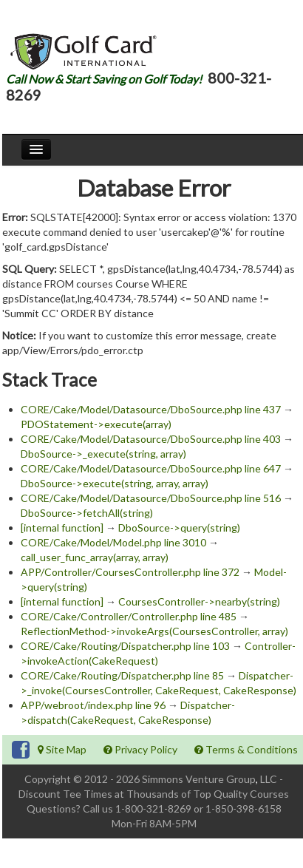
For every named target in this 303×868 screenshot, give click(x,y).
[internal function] (62, 528)
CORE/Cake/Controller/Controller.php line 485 (129, 616)
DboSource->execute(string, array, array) (115, 483)
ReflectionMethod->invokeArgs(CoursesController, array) (154, 631)
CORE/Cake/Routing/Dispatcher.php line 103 (125, 646)
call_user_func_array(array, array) (95, 557)
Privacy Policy (140, 749)
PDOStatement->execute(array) (96, 424)
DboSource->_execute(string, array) (103, 454)
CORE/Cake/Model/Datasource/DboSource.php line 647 (151, 468)
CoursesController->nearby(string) (199, 601)
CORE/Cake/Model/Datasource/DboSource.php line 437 (151, 409)
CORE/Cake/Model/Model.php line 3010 (113, 542)
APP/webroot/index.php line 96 (93, 705)
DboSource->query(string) (179, 528)
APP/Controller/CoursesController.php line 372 (130, 572)
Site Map (62, 749)
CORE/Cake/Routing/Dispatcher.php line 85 (122, 675)
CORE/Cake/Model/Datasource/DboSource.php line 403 (151, 439)
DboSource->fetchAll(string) (87, 513)
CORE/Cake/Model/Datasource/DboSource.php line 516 (151, 498)
